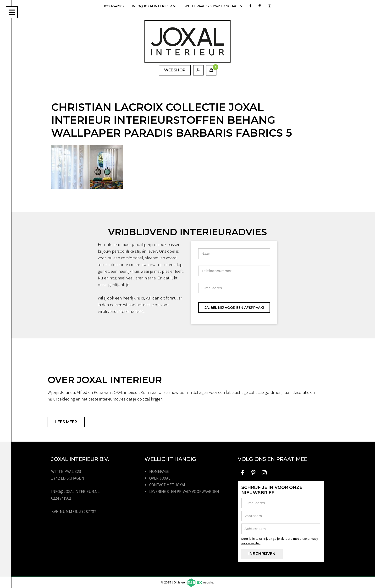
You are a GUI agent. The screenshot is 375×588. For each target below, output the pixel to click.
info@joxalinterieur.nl (152, 6)
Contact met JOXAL (169, 485)
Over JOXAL (161, 478)
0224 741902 (109, 6)
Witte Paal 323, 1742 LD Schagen (216, 6)
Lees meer (66, 422)
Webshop (175, 70)
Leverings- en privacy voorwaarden (187, 491)
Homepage (160, 471)
